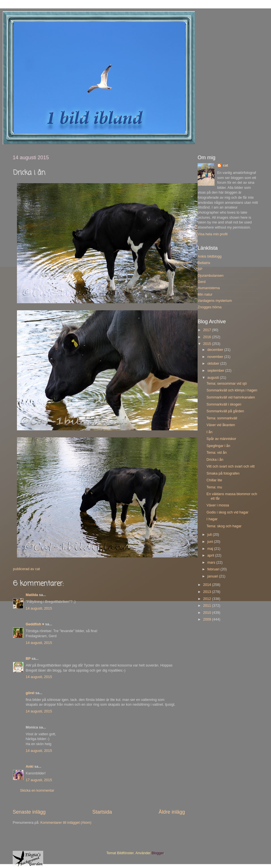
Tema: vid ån (216, 453)
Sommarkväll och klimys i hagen (232, 390)
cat (225, 165)
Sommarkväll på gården (225, 411)
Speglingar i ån (218, 446)
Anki (29, 767)
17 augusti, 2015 (39, 780)
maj (211, 549)
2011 (207, 606)
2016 (207, 337)
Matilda (32, 595)
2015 (207, 344)
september (216, 371)
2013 (207, 592)
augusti (214, 378)
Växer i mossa (218, 505)
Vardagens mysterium (215, 301)
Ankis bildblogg (210, 256)
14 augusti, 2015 (39, 608)
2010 (207, 613)
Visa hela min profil (213, 234)
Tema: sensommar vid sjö (227, 384)
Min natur (205, 294)
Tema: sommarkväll (222, 418)
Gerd (202, 282)
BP (28, 659)
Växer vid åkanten (221, 425)
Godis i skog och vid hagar (227, 512)
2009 (207, 619)
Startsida (102, 812)
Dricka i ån (215, 460)
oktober (214, 364)
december (216, 350)
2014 (207, 585)
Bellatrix (204, 263)
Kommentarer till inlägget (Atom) (66, 823)
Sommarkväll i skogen (224, 404)
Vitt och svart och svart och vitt (230, 466)
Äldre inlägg (172, 812)
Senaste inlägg (29, 812)
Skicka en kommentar (37, 790)
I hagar (212, 519)
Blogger (158, 853)
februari (214, 569)
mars (212, 563)
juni (211, 542)
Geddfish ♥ (35, 624)
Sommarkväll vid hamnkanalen (231, 397)
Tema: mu (214, 487)
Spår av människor (221, 439)
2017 (207, 330)
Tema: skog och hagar (224, 526)
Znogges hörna (210, 307)
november (216, 357)
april (211, 555)
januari (213, 576)
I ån (209, 432)
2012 (207, 599)
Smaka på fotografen (223, 473)
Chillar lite (214, 480)
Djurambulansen (211, 276)
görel (30, 693)
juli (210, 535)
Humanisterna (209, 288)
